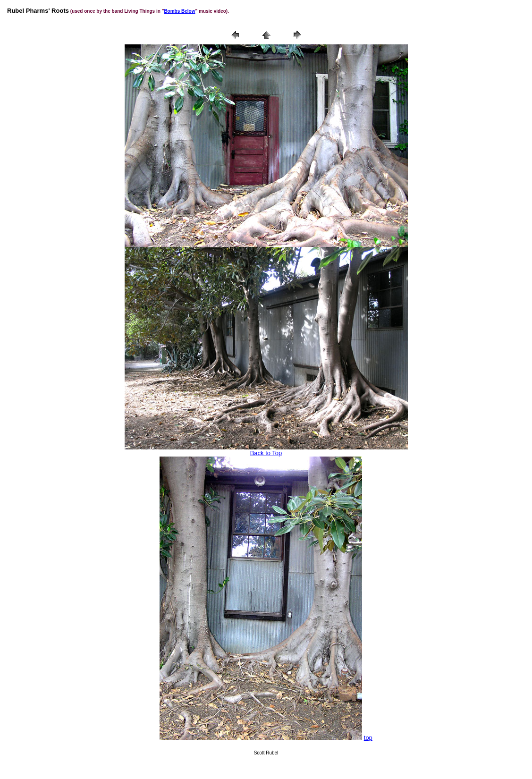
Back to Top (266, 453)
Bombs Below (179, 11)
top (368, 738)
